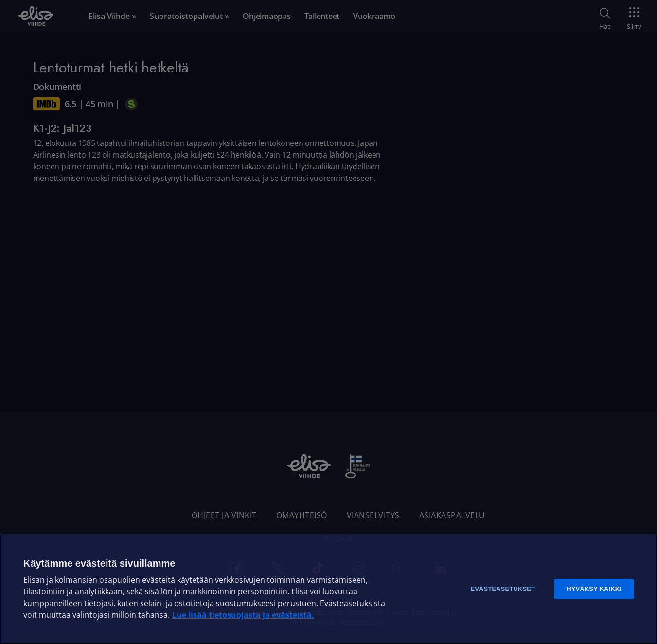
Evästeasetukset (503, 589)
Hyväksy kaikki (594, 589)
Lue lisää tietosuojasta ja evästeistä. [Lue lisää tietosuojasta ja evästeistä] (243, 615)
